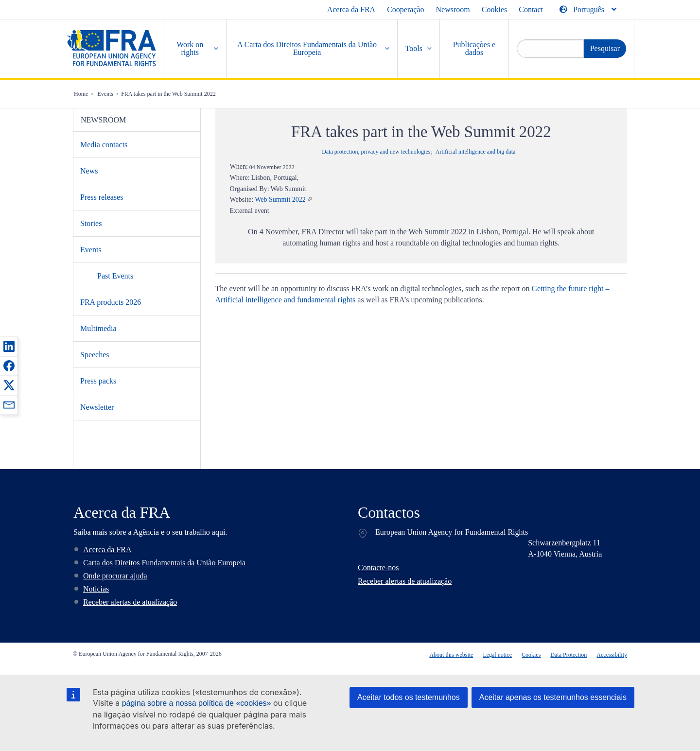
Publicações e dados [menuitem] (474, 48)
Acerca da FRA (351, 9)
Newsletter (97, 407)
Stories (91, 223)
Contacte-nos (378, 568)
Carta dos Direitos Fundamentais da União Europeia (164, 563)
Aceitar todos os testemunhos (409, 697)
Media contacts (104, 145)
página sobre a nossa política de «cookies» (197, 703)
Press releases (102, 197)
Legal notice (497, 655)
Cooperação (405, 9)
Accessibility (612, 655)
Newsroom (453, 9)
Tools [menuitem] (414, 48)
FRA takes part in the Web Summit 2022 (168, 94)
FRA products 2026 (111, 302)
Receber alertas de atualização (130, 602)
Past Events (115, 276)
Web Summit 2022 (280, 200)
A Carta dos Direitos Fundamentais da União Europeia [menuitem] (307, 48)
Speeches (95, 355)
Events (105, 94)
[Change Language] (589, 10)
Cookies (494, 9)
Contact (531, 9)
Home (81, 94)
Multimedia (98, 328)
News (89, 171)
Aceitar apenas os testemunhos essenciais (553, 697)
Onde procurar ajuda (115, 576)
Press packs (98, 381)
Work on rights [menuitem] (190, 48)
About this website (451, 655)
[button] (9, 346)
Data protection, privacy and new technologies (376, 152)
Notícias (96, 589)
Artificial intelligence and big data (476, 152)
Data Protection (569, 655)
